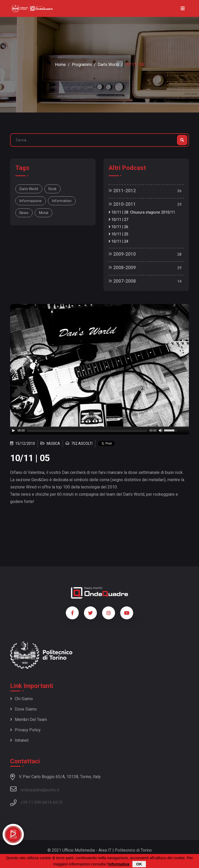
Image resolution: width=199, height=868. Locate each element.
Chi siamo (22, 699)
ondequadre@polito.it (35, 789)
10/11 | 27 (118, 220)
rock (52, 189)
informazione (31, 201)
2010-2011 (122, 204)
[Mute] (161, 430)
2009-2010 (122, 254)
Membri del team (29, 720)
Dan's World (108, 65)
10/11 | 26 (118, 227)
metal (44, 213)
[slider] (87, 430)
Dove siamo (23, 709)
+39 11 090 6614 (36, 802)
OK (139, 864)
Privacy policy (25, 730)
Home (60, 65)
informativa (119, 864)
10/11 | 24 (118, 241)
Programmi (82, 65)
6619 (58, 802)
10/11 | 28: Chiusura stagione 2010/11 (142, 212)
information (62, 201)
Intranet (19, 740)
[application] (99, 430)
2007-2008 (122, 281)
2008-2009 (122, 267)
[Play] (13, 430)
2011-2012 (122, 191)
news (24, 213)
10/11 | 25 (118, 234)
